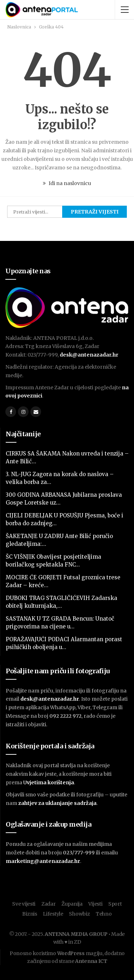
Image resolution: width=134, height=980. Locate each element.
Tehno (104, 914)
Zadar (49, 904)
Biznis (29, 914)
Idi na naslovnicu (67, 183)
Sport (115, 904)
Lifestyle (53, 914)
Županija (72, 904)
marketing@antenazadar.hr (43, 861)
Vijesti (95, 904)
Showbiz (79, 914)
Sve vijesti (24, 904)
